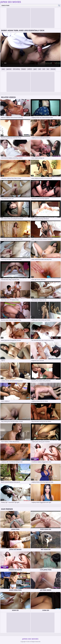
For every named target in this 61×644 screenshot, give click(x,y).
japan (35, 69)
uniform (30, 69)
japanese (9, 69)
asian (3, 69)
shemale (53, 69)
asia (48, 69)
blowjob (24, 69)
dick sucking (16, 69)
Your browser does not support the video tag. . (30, 50)
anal (40, 69)
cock (44, 69)
